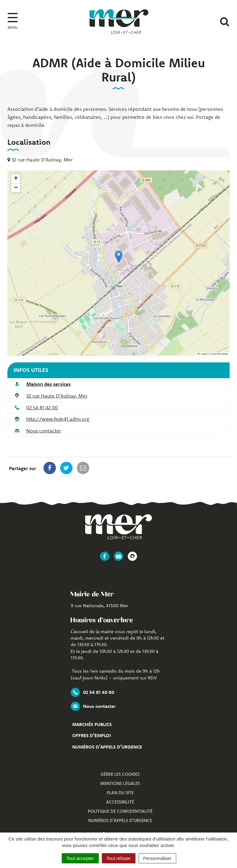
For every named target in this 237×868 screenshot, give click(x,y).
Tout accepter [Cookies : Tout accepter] (80, 858)
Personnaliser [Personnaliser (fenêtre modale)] (157, 858)
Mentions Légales (120, 783)
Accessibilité (120, 802)
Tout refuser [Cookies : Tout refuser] (119, 858)
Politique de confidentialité (120, 811)
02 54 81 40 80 (92, 692)
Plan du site (120, 793)
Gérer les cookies (120, 774)
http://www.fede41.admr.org (58, 419)
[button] (119, 257)
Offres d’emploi (91, 735)
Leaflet (202, 354)
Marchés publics (92, 724)
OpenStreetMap (220, 354)
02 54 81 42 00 (42, 407)
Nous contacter (44, 431)
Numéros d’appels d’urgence (107, 747)
